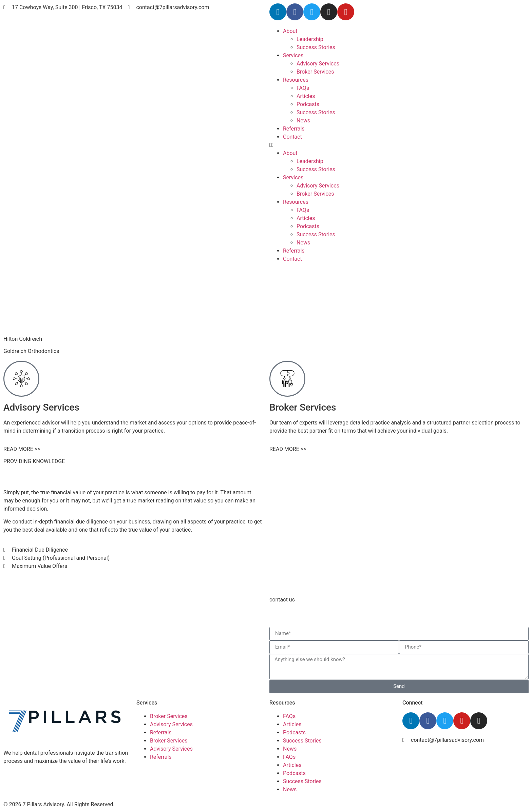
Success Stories (316, 47)
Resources (296, 80)
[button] (399, 145)
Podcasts (308, 104)
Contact (292, 137)
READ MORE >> (22, 449)
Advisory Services (318, 64)
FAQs (303, 88)
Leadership (310, 39)
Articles (306, 96)
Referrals (294, 129)
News (303, 121)
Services (293, 55)
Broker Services (315, 72)
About (290, 31)
